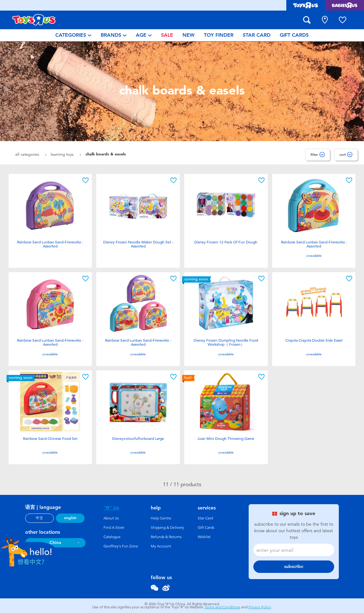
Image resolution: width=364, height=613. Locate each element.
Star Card (205, 518)
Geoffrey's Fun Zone (121, 546)
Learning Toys (63, 154)
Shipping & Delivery (167, 528)
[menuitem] (73, 35)
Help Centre (161, 518)
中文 (39, 518)
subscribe (294, 567)
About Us (111, 518)
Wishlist (204, 537)
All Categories (28, 154)
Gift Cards (206, 528)
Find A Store (114, 528)
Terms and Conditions (222, 607)
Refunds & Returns (166, 537)
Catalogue (112, 537)
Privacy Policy (260, 607)
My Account (161, 546)
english (70, 518)
